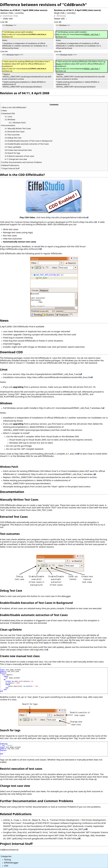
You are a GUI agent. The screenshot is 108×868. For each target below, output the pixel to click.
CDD (6, 866)
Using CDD (16, 807)
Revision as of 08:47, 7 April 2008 (17, 10)
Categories (6, 856)
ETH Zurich (74, 222)
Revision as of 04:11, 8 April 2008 (70, 10)
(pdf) (11, 829)
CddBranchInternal (9, 850)
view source (40, 10)
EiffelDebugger (11, 863)
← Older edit (7, 19)
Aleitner (4, 13)
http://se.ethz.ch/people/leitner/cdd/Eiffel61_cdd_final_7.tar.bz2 (51, 374)
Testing (7, 859)
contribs (19, 13)
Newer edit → (61, 19)
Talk (11, 13)
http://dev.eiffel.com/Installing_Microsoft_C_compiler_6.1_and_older (47, 454)
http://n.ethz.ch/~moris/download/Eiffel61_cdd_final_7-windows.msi (72, 408)
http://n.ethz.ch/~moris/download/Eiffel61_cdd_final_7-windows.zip (63, 474)
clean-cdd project (8, 650)
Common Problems (67, 807)
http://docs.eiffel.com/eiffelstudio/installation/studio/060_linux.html (60, 377)
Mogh (57, 13)
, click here (33, 217)
